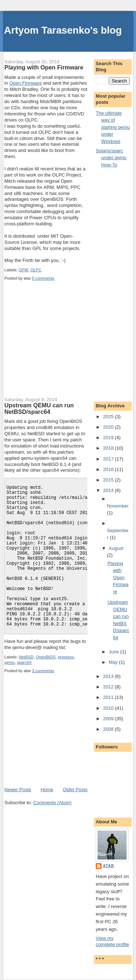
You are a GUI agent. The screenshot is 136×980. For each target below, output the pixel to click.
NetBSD (26, 657)
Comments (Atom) (52, 803)
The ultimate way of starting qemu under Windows (113, 127)
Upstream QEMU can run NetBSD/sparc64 (39, 408)
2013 (109, 676)
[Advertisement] (59, 343)
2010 (109, 708)
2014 (109, 490)
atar (109, 866)
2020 (109, 427)
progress (66, 657)
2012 (109, 687)
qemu (9, 662)
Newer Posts (18, 790)
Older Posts (75, 790)
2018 (109, 448)
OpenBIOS (46, 657)
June (115, 652)
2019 (109, 438)
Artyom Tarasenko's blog (63, 30)
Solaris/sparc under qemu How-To (111, 158)
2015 (109, 480)
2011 (109, 697)
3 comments (43, 671)
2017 (109, 459)
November (118, 506)
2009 (109, 719)
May (114, 662)
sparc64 (24, 662)
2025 (109, 417)
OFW (24, 270)
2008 (109, 729)
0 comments (43, 278)
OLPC (36, 270)
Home (47, 790)
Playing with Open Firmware (44, 67)
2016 (109, 469)
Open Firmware (26, 83)
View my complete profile (112, 941)
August (116, 548)
